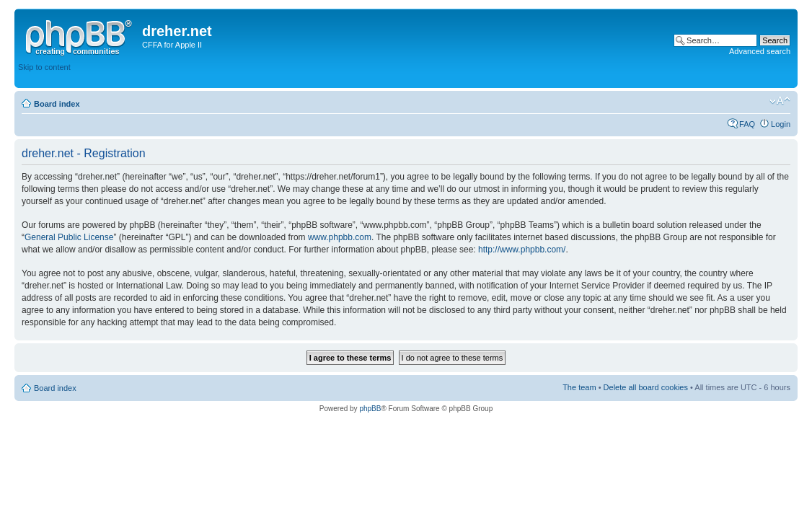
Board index (57, 104)
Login (781, 124)
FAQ (747, 124)
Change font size (780, 101)
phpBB (370, 409)
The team (579, 387)
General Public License (69, 237)
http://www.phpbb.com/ (522, 250)
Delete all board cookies (646, 387)
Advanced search (760, 51)
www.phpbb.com (340, 237)
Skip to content (44, 67)
